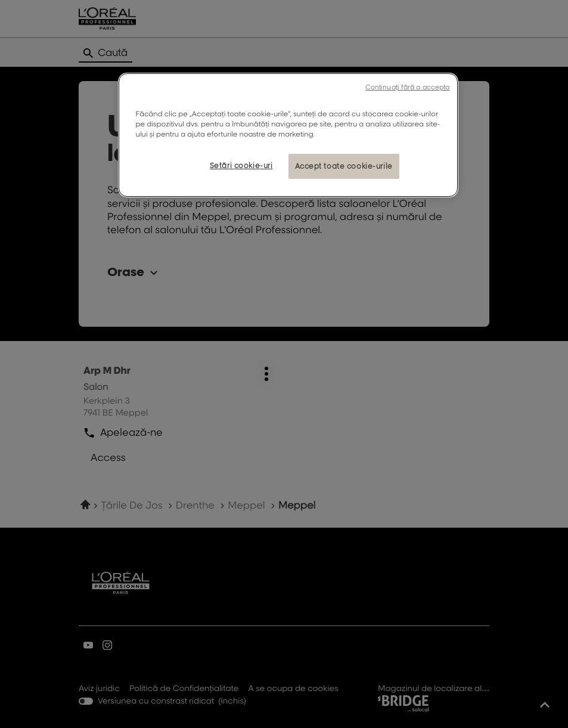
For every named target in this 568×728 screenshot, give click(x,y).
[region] (288, 135)
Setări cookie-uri (241, 165)
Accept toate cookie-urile (344, 166)
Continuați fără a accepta (408, 87)
